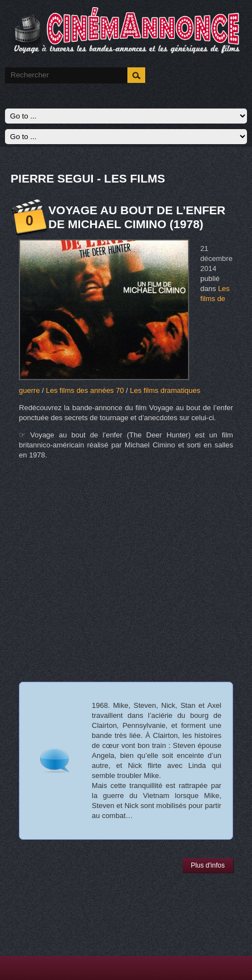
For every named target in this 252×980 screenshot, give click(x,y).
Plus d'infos (208, 865)
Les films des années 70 (85, 390)
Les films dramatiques (165, 390)
